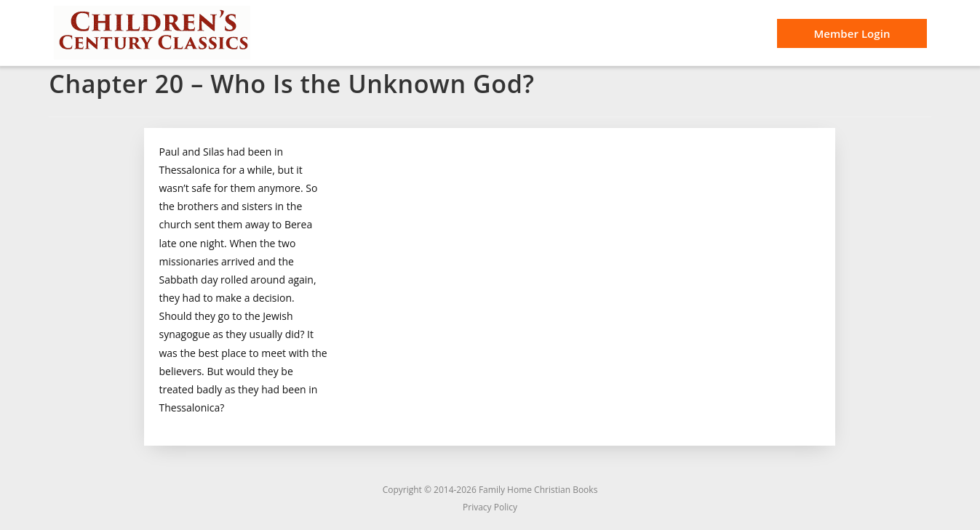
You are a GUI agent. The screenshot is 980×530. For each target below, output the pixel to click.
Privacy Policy (490, 507)
